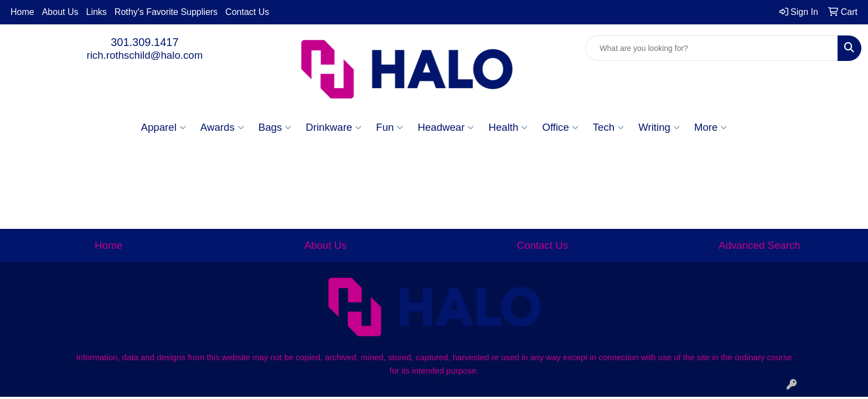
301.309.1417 (144, 42)
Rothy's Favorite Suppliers (166, 12)
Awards (222, 127)
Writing (659, 127)
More (711, 127)
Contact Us (247, 12)
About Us (60, 12)
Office (560, 127)
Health (508, 127)
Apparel (164, 127)
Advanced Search (759, 245)
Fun (389, 127)
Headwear (446, 127)
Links (97, 12)
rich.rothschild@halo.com (144, 55)
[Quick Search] (712, 48)
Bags (275, 127)
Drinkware (334, 127)
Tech (608, 127)
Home (22, 12)
